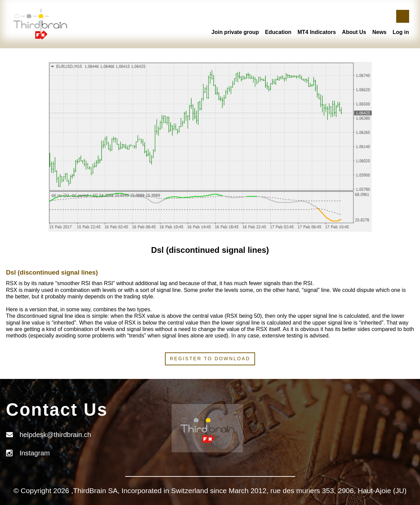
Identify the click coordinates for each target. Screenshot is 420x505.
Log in (401, 32)
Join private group (235, 32)
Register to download (210, 359)
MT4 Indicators (317, 32)
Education (278, 32)
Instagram (35, 453)
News (380, 32)
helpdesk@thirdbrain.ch (55, 435)
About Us (354, 32)
